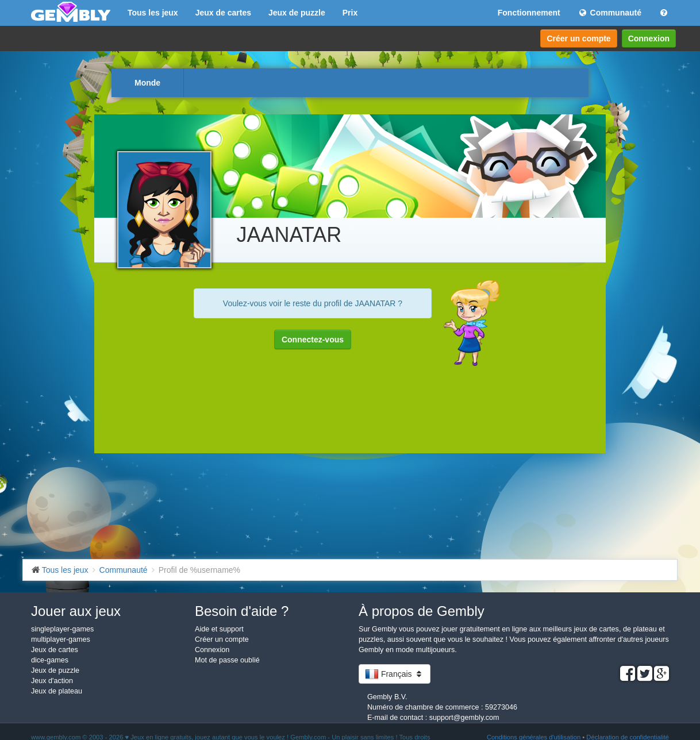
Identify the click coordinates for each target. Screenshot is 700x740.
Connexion (649, 38)
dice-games (50, 660)
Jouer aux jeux (76, 611)
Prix (350, 13)
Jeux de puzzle (297, 13)
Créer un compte (578, 38)
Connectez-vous (313, 340)
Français (395, 674)
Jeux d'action (52, 681)
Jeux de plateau (57, 691)
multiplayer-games (61, 639)
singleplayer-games (62, 629)
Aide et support (219, 629)
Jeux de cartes (223, 13)
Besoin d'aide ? (242, 611)
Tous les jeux (153, 13)
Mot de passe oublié (227, 660)
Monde (147, 83)
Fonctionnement (529, 13)
